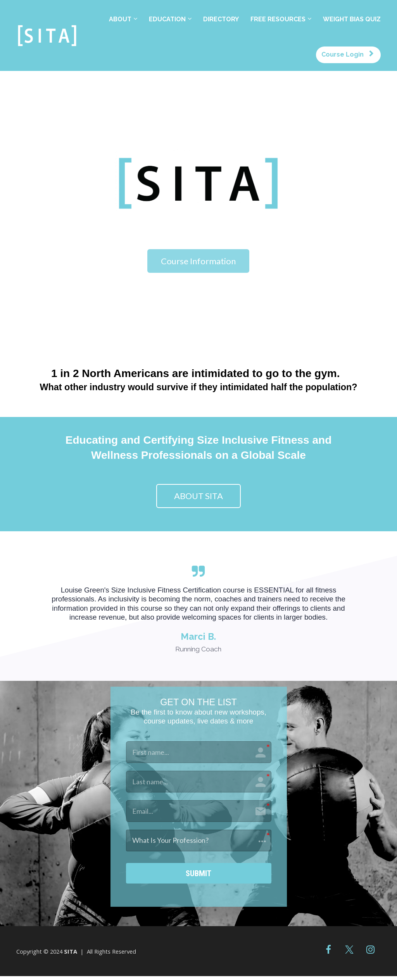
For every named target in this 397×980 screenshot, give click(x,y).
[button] (199, 840)
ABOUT (120, 19)
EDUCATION (167, 19)
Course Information (198, 261)
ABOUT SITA (198, 496)
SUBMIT (199, 875)
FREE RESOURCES (278, 19)
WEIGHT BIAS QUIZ (352, 19)
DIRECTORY (221, 19)
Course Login (347, 54)
